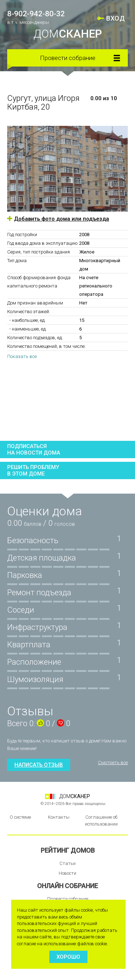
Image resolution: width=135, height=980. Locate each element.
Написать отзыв (39, 765)
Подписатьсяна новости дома (34, 449)
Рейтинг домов (68, 850)
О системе (20, 817)
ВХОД (116, 18)
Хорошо (68, 957)
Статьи (67, 863)
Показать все (22, 356)
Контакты (59, 817)
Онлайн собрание (67, 886)
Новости (67, 873)
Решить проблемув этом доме (33, 470)
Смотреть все (113, 762)
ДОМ (68, 34)
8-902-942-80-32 (36, 14)
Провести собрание (68, 58)
